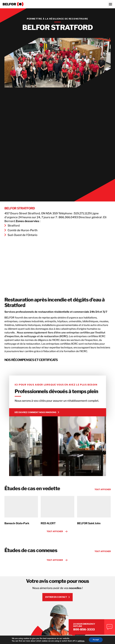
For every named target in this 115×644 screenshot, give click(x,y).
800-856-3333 (88, 629)
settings (81, 641)
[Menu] (110, 4)
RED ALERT (48, 530)
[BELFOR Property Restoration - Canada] (57, 4)
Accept (96, 640)
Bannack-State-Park (17, 530)
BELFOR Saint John (89, 530)
